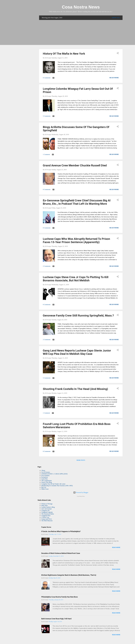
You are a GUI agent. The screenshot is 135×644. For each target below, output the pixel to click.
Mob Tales (44, 505)
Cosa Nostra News (81, 7)
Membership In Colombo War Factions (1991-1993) (57, 486)
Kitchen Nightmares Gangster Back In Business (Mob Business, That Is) (69, 575)
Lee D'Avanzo (46, 472)
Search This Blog (47, 482)
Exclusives (45, 477)
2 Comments (47, 266)
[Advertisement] (81, 35)
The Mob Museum (47, 521)
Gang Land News (47, 519)
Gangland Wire (46, 516)
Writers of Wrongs (47, 504)
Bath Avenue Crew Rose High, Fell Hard (56, 619)
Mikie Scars (45, 489)
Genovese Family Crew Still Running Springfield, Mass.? (78, 315)
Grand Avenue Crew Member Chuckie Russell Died (75, 165)
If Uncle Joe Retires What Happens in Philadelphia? (61, 531)
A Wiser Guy (45, 517)
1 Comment (46, 154)
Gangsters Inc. (46, 511)
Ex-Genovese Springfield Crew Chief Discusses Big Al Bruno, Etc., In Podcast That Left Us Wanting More (77, 202)
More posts (81, 460)
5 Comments (47, 116)
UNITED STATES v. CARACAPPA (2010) (54, 474)
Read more (114, 78)
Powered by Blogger (81, 492)
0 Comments (47, 78)
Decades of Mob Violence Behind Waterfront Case (61, 553)
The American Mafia (48, 514)
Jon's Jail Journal (46, 509)
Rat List (44, 487)
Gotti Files (45, 479)
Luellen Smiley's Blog (48, 507)
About (43, 470)
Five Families (45, 476)
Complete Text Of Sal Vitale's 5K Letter (53, 484)
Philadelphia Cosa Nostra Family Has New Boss (60, 597)
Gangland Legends (47, 512)
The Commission (46, 481)
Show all (116, 18)
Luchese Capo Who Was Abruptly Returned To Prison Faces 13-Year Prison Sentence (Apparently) (76, 240)
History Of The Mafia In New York (64, 54)
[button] (118, 53)
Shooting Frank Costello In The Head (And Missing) (75, 389)
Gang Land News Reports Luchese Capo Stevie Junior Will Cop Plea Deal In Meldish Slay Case (77, 352)
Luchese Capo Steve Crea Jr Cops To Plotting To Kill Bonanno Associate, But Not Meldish (76, 279)
